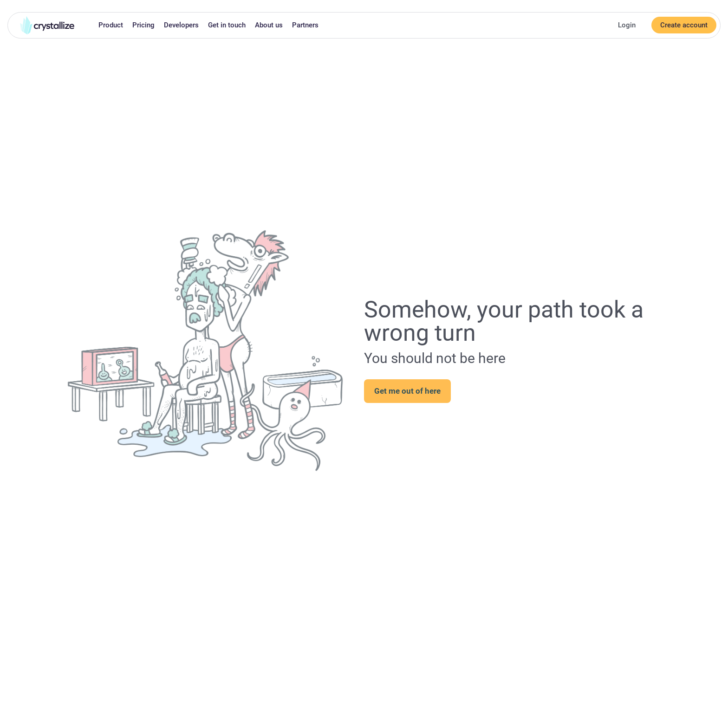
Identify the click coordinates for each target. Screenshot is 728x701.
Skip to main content (4, 6)
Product (111, 25)
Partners (305, 25)
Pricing (143, 25)
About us (269, 25)
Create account (684, 25)
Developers (181, 25)
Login (627, 25)
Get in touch (227, 25)
